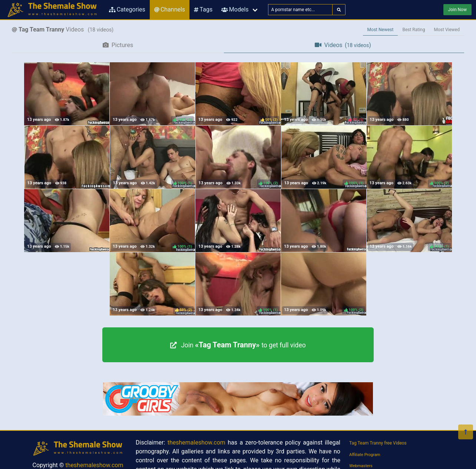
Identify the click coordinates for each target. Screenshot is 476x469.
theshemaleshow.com (94, 465)
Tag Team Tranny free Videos (378, 443)
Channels (170, 9)
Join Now (457, 10)
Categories (127, 9)
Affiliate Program (365, 455)
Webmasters (361, 466)
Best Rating (414, 30)
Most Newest (381, 30)
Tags (203, 9)
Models (235, 9)
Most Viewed (447, 30)
